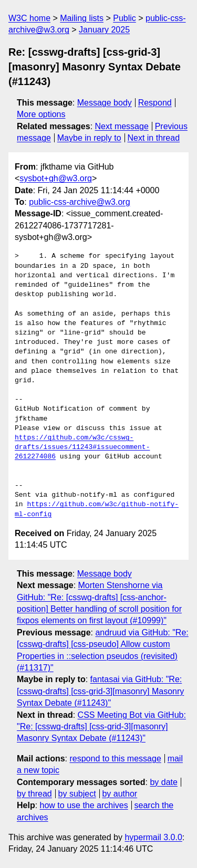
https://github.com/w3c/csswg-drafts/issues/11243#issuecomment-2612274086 (82, 447)
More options (41, 114)
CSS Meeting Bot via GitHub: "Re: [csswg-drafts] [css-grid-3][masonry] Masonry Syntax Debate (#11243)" (101, 727)
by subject (77, 794)
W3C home (29, 18)
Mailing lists (82, 18)
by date (163, 782)
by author (120, 794)
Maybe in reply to (89, 138)
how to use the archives (84, 805)
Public (125, 18)
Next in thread (153, 138)
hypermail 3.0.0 (153, 837)
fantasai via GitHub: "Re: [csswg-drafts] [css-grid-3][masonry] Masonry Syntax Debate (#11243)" (100, 691)
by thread (34, 794)
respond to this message (115, 759)
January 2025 (104, 30)
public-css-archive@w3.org (79, 202)
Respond (155, 103)
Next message (122, 126)
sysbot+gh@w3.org (56, 178)
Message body (105, 103)
